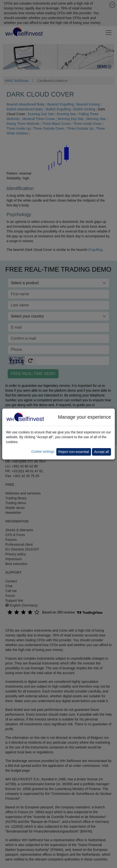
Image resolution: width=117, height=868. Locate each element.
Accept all (101, 452)
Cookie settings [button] (43, 452)
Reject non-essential (74, 452)
